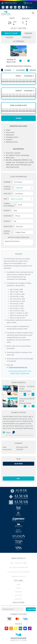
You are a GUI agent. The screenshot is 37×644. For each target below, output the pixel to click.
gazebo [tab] (9, 38)
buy (18, 479)
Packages (18, 592)
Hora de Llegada (7, 188)
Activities (18, 595)
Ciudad (7, 221)
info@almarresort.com (18, 576)
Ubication (18, 599)
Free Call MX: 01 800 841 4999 (18, 567)
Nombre (7, 182)
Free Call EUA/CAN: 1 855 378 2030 (18, 572)
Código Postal (7, 232)
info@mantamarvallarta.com (18, 367)
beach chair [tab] (11, 34)
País (5, 199)
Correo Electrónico (9, 205)
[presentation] (19, 471)
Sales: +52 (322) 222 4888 (18, 563)
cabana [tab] (28, 34)
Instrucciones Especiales (18, 237)
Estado (7, 211)
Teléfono (8, 216)
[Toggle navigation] (33, 13)
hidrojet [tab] (27, 38)
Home (18, 584)
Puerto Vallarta (9, 3)
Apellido (7, 194)
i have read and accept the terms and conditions (20, 372)
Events (18, 588)
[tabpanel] (18, 115)
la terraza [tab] (19, 42)
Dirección (8, 226)
